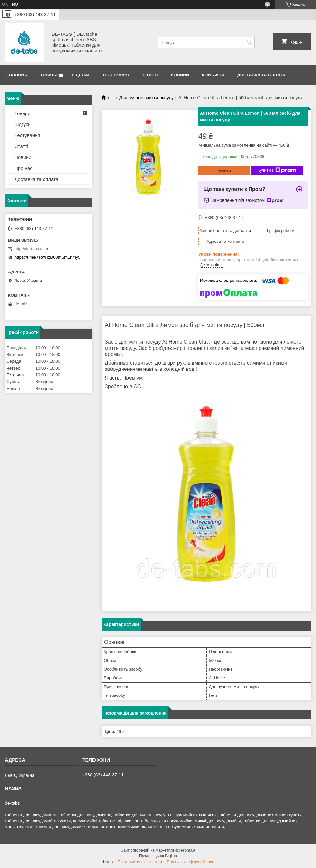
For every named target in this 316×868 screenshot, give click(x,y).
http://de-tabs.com (31, 249)
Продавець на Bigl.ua (158, 856)
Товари (49, 75)
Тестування (116, 75)
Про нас (24, 168)
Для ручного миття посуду (147, 98)
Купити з (277, 170)
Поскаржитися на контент (141, 862)
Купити (224, 170)
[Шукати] (249, 42)
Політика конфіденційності (191, 862)
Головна (17, 75)
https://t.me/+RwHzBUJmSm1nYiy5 (47, 257)
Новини (180, 75)
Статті (151, 75)
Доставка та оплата (261, 75)
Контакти (213, 75)
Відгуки (80, 75)
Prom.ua (188, 850)
